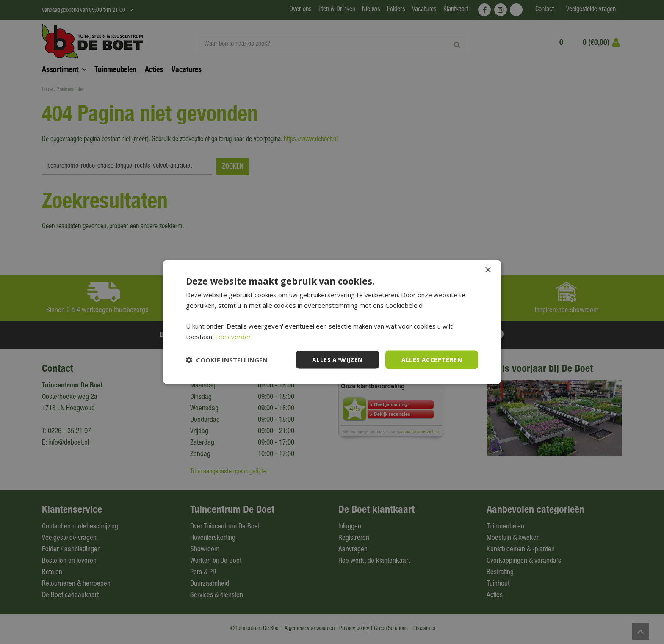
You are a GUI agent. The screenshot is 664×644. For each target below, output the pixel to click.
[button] (227, 360)
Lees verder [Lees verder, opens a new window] (233, 336)
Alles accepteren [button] (432, 359)
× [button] (488, 270)
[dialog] (332, 322)
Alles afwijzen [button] (338, 359)
